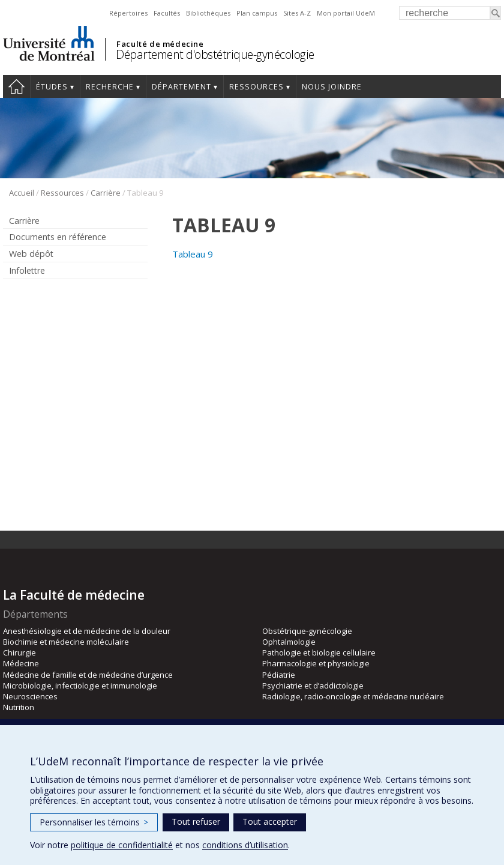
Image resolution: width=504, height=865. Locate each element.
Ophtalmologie (289, 642)
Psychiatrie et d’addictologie (313, 686)
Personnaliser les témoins (94, 822)
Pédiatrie (279, 675)
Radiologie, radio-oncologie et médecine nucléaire (353, 696)
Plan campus (257, 13)
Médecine (21, 663)
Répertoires (128, 13)
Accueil (16, 86)
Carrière (106, 193)
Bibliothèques (208, 13)
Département (181, 87)
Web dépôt (31, 254)
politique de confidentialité (122, 845)
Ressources (256, 87)
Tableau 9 (193, 254)
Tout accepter (270, 821)
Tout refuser (196, 821)
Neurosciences (30, 696)
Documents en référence (58, 237)
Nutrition (19, 707)
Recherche (110, 87)
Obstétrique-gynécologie (307, 631)
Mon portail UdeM (346, 13)
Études (52, 87)
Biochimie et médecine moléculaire (66, 642)
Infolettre (27, 270)
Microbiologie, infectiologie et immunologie (80, 686)
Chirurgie (19, 653)
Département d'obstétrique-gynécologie (215, 54)
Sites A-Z (297, 13)
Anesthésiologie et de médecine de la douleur (87, 631)
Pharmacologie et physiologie (316, 663)
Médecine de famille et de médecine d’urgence (88, 675)
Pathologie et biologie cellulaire (319, 653)
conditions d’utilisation (245, 845)
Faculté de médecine (160, 44)
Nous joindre (332, 87)
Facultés (167, 13)
